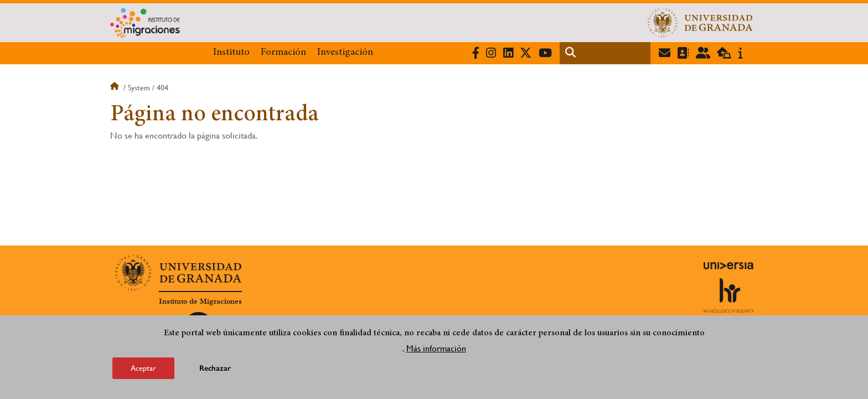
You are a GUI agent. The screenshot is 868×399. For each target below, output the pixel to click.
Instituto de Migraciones (200, 301)
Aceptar (143, 369)
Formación (283, 53)
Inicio (116, 88)
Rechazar (215, 369)
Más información (436, 349)
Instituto (231, 53)
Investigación (345, 53)
